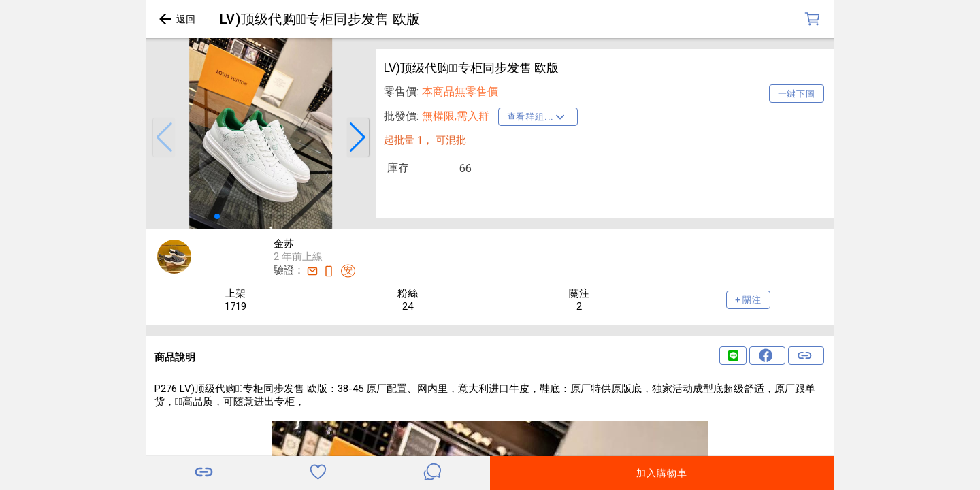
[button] (164, 137)
